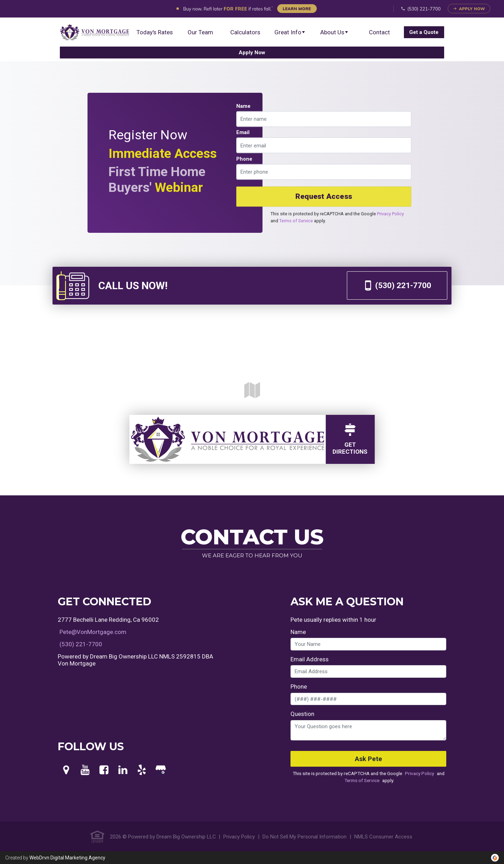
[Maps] (66, 770)
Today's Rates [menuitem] (155, 32)
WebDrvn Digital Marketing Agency (67, 858)
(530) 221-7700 (421, 9)
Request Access (324, 196)
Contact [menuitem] (379, 32)
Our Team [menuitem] (200, 32)
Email (243, 132)
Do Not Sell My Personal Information (304, 837)
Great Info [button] (290, 32)
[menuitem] (94, 32)
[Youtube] (85, 770)
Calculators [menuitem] (245, 32)
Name (243, 106)
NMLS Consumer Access (383, 837)
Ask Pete (369, 759)
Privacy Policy (390, 213)
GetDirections (350, 439)
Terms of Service (296, 220)
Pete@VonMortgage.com (93, 632)
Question (302, 714)
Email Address (310, 659)
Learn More (297, 9)
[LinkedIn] (123, 770)
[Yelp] (142, 770)
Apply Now (469, 9)
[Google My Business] (161, 770)
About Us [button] (334, 32)
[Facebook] (104, 770)
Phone (244, 159)
